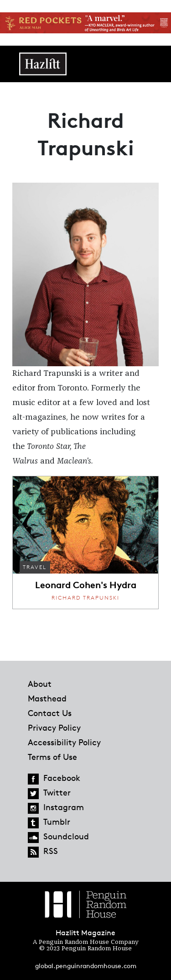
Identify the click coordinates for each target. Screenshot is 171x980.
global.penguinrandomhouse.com (86, 966)
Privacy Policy (54, 727)
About (40, 684)
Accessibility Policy (64, 742)
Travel (35, 567)
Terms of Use (52, 757)
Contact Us (50, 713)
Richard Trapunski (85, 598)
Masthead (47, 698)
